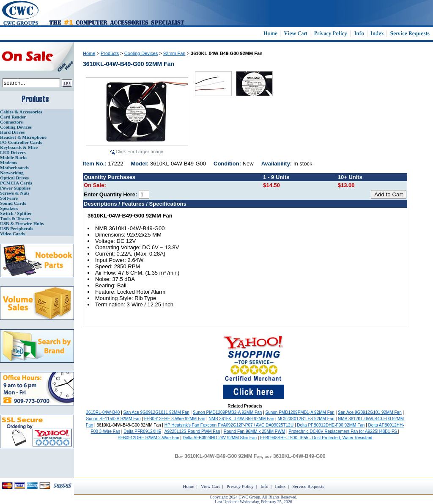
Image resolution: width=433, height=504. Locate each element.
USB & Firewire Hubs (22, 223)
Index (280, 486)
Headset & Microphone (23, 137)
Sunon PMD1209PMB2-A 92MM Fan (227, 412)
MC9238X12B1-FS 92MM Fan (306, 419)
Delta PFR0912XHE (142, 431)
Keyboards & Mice (19, 147)
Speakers (9, 208)
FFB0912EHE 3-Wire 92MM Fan (175, 419)
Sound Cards (13, 203)
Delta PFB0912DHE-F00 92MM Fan (331, 425)
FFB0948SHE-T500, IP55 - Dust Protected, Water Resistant (316, 438)
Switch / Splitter (16, 213)
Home (89, 53)
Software (9, 198)
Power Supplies (15, 188)
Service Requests (308, 486)
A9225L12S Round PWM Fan (192, 431)
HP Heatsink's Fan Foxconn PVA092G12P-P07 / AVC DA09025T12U (230, 425)
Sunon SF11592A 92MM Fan (114, 419)
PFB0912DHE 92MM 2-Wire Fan (148, 438)
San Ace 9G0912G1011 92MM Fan (156, 412)
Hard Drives (12, 132)
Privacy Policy (240, 486)
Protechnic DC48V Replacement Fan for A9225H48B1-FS (343, 431)
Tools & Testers (15, 218)
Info (264, 486)
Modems (8, 162)
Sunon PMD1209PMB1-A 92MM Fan (300, 412)
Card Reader (13, 117)
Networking (12, 173)
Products (110, 53)
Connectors (11, 122)
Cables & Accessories (21, 112)
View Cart (210, 486)
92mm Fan (174, 53)
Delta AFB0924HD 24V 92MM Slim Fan (220, 438)
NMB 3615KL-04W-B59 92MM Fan (241, 419)
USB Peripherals (17, 229)
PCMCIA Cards (16, 183)
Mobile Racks (14, 157)
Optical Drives (14, 178)
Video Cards (12, 234)
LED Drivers (13, 152)
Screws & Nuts (15, 193)
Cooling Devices (16, 127)
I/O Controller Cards (21, 142)
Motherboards (14, 168)
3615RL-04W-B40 (103, 412)
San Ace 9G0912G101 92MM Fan (370, 412)
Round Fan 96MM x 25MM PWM (255, 431)
